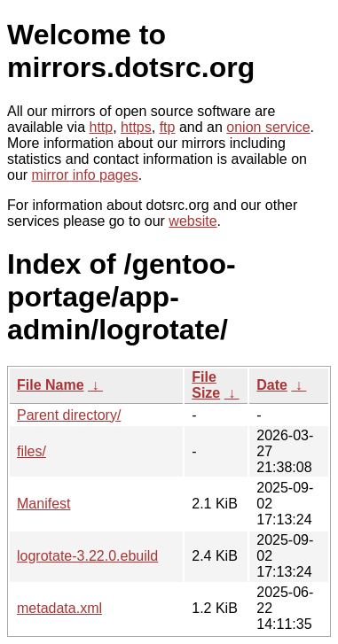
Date (272, 385)
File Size (206, 385)
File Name (51, 385)
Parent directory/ (69, 415)
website (193, 221)
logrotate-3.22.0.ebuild (87, 556)
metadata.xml (59, 608)
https (136, 127)
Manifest (43, 504)
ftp (168, 127)
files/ (31, 451)
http (102, 127)
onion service (268, 127)
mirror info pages (85, 175)
